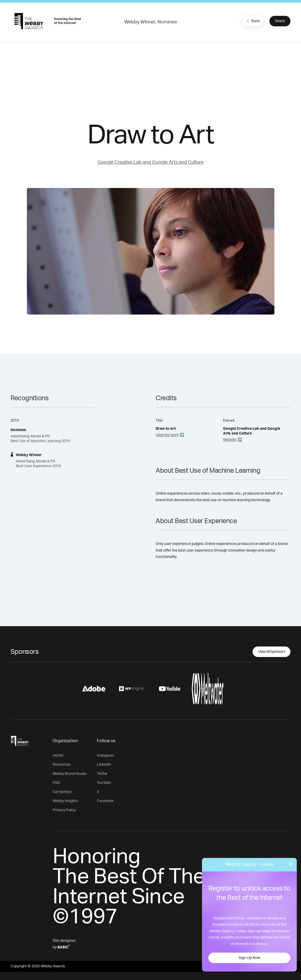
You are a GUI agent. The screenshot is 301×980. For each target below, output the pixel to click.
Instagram (105, 756)
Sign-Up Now (249, 958)
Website (230, 440)
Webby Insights (65, 801)
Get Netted (62, 792)
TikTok (102, 774)
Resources (62, 765)
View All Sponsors (272, 652)
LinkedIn (104, 765)
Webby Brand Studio (70, 774)
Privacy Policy (64, 810)
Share (280, 21)
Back (253, 21)
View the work (167, 435)
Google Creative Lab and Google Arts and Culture (151, 162)
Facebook (105, 801)
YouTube (104, 783)
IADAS (58, 756)
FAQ (56, 783)
